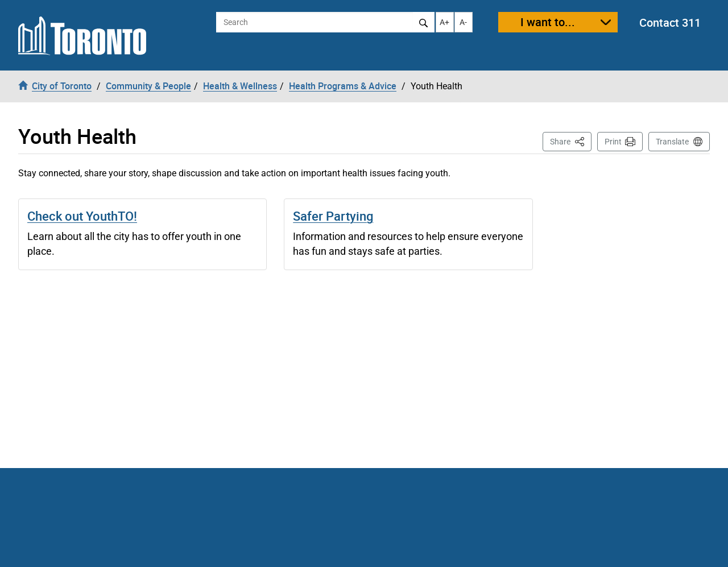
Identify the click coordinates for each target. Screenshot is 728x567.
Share (571, 141)
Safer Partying (333, 216)
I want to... (548, 22)
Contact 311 (670, 22)
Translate (672, 142)
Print (613, 142)
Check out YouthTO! (82, 216)
